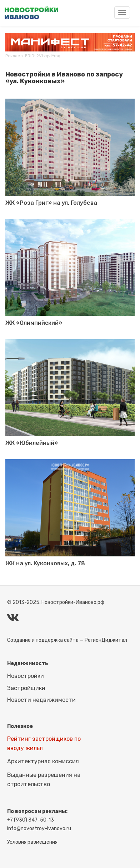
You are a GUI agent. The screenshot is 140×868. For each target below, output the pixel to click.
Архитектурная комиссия (43, 761)
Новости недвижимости (41, 700)
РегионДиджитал (106, 640)
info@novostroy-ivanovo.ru (39, 829)
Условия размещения (32, 842)
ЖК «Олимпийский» (34, 323)
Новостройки (26, 676)
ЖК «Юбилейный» (32, 443)
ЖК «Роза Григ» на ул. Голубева (51, 203)
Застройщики (26, 688)
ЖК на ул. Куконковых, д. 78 (45, 563)
